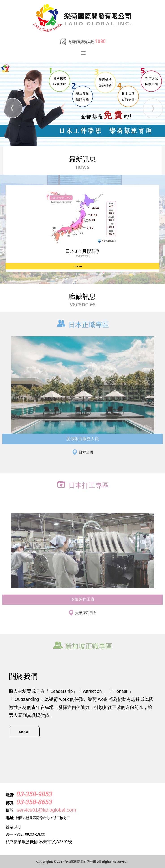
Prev (12, 108)
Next (153, 108)
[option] (82, 229)
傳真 (10, 803)
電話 (10, 795)
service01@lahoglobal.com (46, 810)
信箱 (10, 810)
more (78, 266)
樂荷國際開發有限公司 (82, 18)
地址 (10, 818)
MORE (24, 732)
